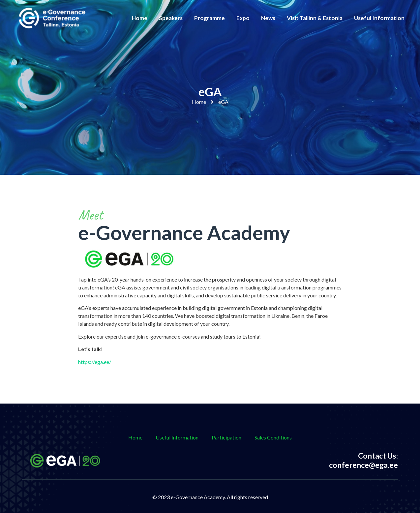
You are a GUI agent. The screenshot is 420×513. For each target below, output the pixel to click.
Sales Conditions (273, 437)
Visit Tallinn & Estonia (315, 18)
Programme (210, 18)
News (268, 18)
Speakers (171, 18)
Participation (226, 437)
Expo (243, 18)
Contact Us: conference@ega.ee (363, 460)
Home (140, 18)
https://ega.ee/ (95, 362)
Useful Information (379, 18)
